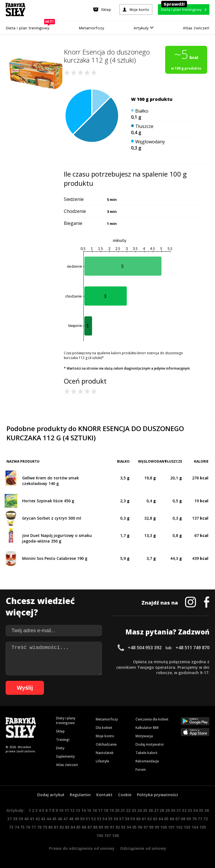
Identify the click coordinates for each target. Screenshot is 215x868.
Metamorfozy (91, 28)
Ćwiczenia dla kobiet (152, 719)
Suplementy (65, 756)
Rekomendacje (147, 761)
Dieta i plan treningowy (29, 27)
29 (167, 810)
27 (156, 810)
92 (118, 827)
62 (149, 819)
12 (72, 810)
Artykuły (143, 28)
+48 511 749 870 (192, 648)
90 (106, 827)
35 (201, 810)
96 (140, 827)
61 (144, 819)
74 (17, 827)
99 (157, 827)
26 (151, 810)
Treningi (63, 740)
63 (155, 819)
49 (77, 819)
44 (49, 819)
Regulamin (80, 795)
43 (43, 819)
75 (22, 827)
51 (88, 819)
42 (38, 819)
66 (172, 819)
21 (123, 810)
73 (11, 827)
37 (10, 819)
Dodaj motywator (150, 744)
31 (179, 810)
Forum (141, 770)
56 (116, 819)
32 (184, 810)
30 (173, 810)
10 (61, 810)
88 (95, 827)
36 (207, 810)
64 (161, 819)
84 (73, 827)
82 (62, 827)
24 (139, 810)
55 (110, 819)
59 (133, 819)
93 (123, 827)
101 (171, 827)
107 (107, 835)
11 (67, 810)
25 (145, 810)
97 (146, 827)
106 (100, 835)
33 (190, 810)
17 (100, 810)
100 (163, 827)
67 (177, 819)
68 (183, 819)
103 (187, 827)
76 (28, 827)
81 (56, 827)
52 (94, 819)
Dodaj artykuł (51, 795)
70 (194, 819)
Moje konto (105, 736)
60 (138, 819)
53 (99, 819)
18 (106, 810)
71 (200, 819)
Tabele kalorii (146, 753)
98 (151, 827)
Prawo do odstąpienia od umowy (82, 848)
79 (45, 827)
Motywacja (144, 736)
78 (39, 827)
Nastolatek (105, 753)
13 (78, 810)
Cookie (125, 795)
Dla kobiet (104, 728)
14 (83, 810)
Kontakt (104, 795)
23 (134, 810)
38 (15, 819)
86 (84, 827)
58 (127, 819)
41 (32, 819)
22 (128, 810)
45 (54, 819)
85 (78, 827)
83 (67, 827)
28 (162, 810)
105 (203, 827)
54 (105, 819)
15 (89, 810)
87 (90, 827)
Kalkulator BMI (147, 728)
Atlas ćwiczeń (196, 28)
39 (21, 819)
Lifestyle (102, 761)
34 (195, 810)
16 (95, 810)
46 (60, 819)
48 (71, 819)
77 (34, 827)
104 (195, 827)
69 (189, 819)
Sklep (60, 731)
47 (66, 819)
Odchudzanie (106, 744)
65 (166, 819)
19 (111, 810)
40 (26, 819)
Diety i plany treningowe (66, 720)
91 (112, 827)
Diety (60, 748)
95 (134, 827)
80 (50, 827)
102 (179, 827)
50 (82, 819)
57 (121, 819)
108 (115, 835)
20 (117, 810)
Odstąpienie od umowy (143, 848)
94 (129, 827)
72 (205, 819)
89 (101, 827)
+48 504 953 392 (145, 648)
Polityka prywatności (157, 795)
